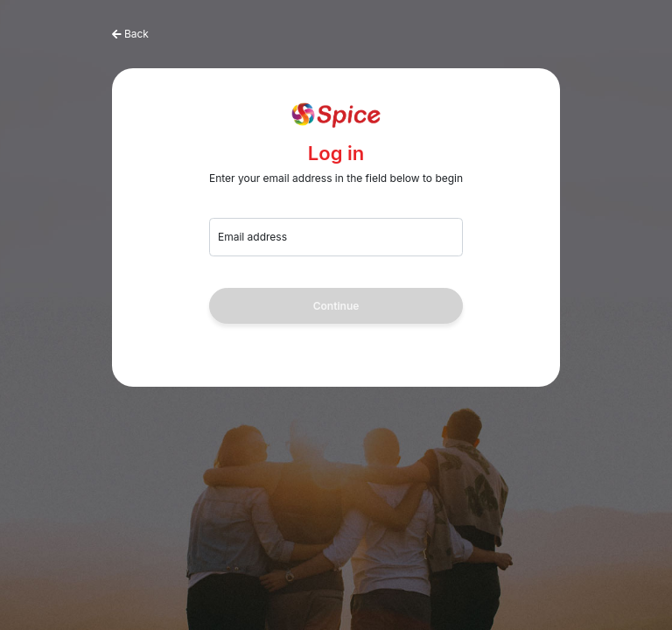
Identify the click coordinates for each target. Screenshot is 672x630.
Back (136, 34)
